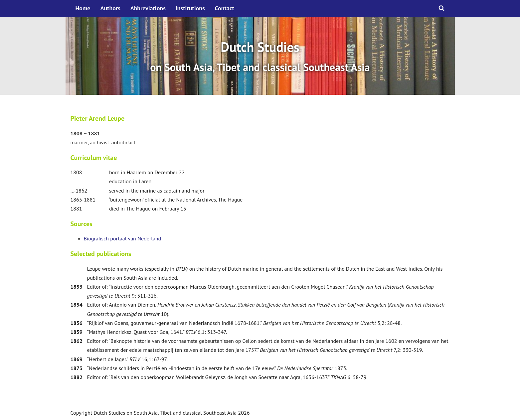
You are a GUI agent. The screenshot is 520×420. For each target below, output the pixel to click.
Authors (110, 8)
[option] (260, 56)
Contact (225, 8)
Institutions (190, 8)
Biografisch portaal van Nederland (123, 238)
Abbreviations (148, 8)
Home (83, 8)
